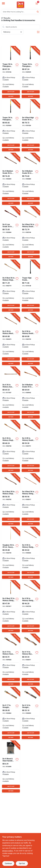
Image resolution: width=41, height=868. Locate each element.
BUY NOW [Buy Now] (11, 96)
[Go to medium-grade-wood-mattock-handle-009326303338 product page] (30, 179)
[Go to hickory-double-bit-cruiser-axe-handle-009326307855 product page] (30, 446)
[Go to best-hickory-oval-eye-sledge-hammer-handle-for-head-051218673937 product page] (11, 553)
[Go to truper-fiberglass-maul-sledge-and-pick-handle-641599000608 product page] (11, 72)
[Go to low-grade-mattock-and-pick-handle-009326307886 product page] (11, 233)
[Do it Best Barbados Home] (20, 5)
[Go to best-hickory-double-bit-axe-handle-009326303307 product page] (30, 233)
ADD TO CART (11, 92)
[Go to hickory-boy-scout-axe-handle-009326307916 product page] (30, 660)
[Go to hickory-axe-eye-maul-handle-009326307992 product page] (11, 393)
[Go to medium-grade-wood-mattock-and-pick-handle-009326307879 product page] (11, 179)
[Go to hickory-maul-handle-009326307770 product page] (11, 340)
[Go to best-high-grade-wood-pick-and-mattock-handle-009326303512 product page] (30, 126)
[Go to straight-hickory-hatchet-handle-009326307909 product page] (11, 714)
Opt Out (22, 863)
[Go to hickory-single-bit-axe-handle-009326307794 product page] (11, 446)
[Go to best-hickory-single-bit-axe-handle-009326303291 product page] (11, 286)
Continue (8, 863)
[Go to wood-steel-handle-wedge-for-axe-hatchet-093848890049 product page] (11, 767)
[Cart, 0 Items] (37, 4)
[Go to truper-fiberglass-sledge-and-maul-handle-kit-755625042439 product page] (11, 126)
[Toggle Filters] (38, 32)
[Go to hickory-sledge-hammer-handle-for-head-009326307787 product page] (30, 607)
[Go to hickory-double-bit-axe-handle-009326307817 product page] (30, 340)
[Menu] (3, 3)
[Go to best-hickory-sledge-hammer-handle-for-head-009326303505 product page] (11, 607)
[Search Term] (21, 12)
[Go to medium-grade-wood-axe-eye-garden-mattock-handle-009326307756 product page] (30, 393)
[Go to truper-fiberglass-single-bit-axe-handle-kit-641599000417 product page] (30, 72)
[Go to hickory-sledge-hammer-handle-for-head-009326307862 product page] (30, 553)
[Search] (38, 12)
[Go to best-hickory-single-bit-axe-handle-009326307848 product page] (11, 500)
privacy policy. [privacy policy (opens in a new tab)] (8, 851)
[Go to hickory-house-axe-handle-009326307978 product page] (11, 660)
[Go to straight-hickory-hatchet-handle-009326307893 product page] (30, 714)
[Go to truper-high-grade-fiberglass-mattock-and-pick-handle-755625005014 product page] (30, 286)
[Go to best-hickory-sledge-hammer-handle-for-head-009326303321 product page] (30, 500)
